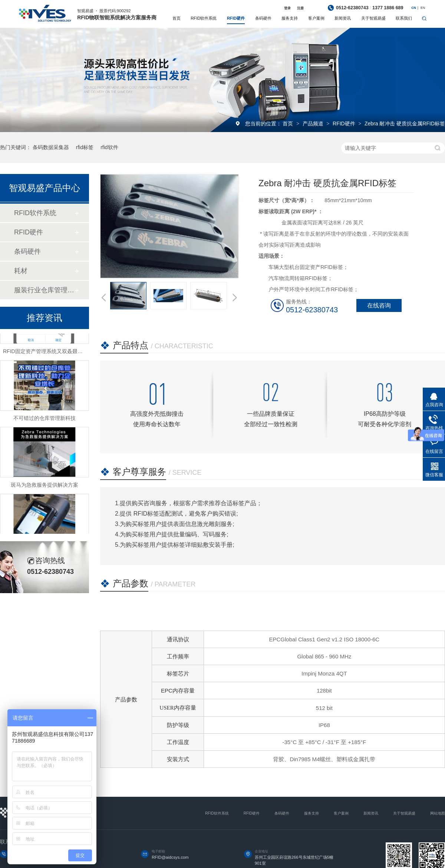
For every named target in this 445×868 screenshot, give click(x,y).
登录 (287, 8)
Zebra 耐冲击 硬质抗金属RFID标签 (405, 124)
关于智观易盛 (373, 18)
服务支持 (290, 18)
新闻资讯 (343, 18)
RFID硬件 (236, 18)
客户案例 (316, 18)
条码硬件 (263, 18)
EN (423, 8)
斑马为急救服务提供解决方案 (44, 487)
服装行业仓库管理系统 (44, 290)
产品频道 (314, 124)
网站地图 (438, 813)
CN (414, 8)
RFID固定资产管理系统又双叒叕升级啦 (48, 353)
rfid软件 (109, 147)
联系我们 (404, 18)
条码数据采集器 (51, 147)
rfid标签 (85, 147)
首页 (177, 18)
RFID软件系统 (204, 18)
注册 (300, 8)
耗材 (21, 271)
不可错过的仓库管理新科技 (44, 420)
